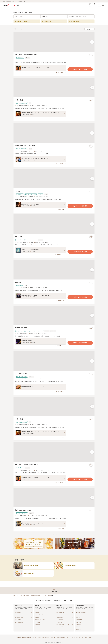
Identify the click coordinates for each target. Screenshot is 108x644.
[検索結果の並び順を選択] (89, 29)
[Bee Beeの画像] (54, 270)
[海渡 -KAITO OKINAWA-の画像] (54, 498)
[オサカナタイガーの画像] (54, 361)
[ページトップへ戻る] (54, 591)
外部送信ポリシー (46, 637)
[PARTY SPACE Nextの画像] (54, 315)
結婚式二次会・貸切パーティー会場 (39, 595)
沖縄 (49, 595)
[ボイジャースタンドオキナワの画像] (54, 133)
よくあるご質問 (87, 637)
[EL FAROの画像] (54, 224)
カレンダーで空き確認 (80, 69)
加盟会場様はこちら (55, 637)
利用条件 (29, 637)
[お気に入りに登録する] (91, 55)
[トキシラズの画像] (54, 87)
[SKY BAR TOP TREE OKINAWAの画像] (54, 42)
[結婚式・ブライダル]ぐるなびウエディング (22, 595)
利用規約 (24, 637)
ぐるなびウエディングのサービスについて (74, 637)
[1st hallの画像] (54, 179)
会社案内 (19, 637)
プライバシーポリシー (37, 637)
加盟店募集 (62, 637)
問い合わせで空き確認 (80, 252)
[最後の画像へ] (92, 42)
